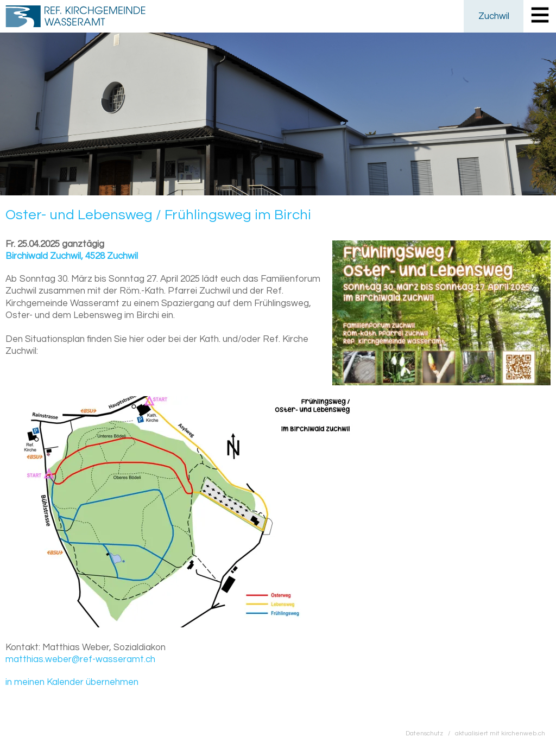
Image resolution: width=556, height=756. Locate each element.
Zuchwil (494, 16)
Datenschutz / (430, 733)
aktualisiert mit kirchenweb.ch (500, 733)
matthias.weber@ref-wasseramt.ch (80, 659)
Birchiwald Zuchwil (72, 256)
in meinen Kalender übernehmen (72, 682)
